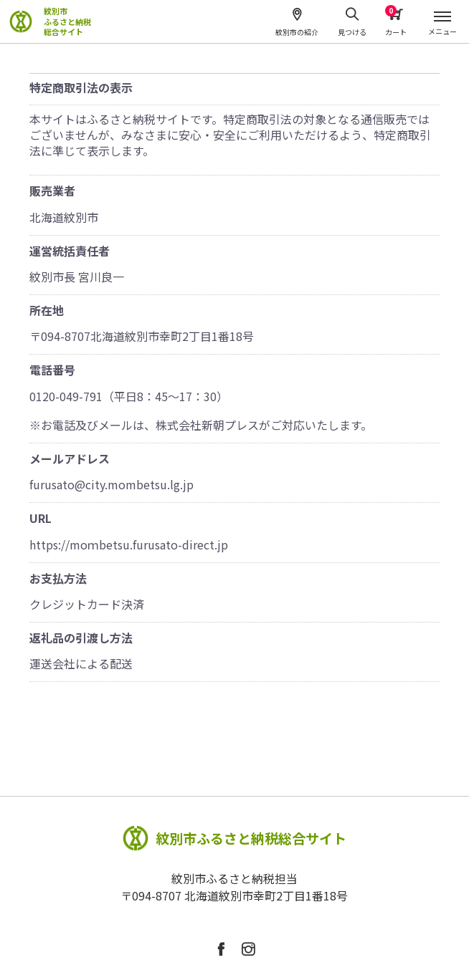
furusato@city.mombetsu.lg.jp (112, 484)
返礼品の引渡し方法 (81, 638)
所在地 (47, 310)
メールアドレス (70, 458)
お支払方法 (58, 578)
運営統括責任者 (70, 251)
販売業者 (52, 191)
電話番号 (52, 370)
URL (41, 518)
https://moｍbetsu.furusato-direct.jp (129, 544)
